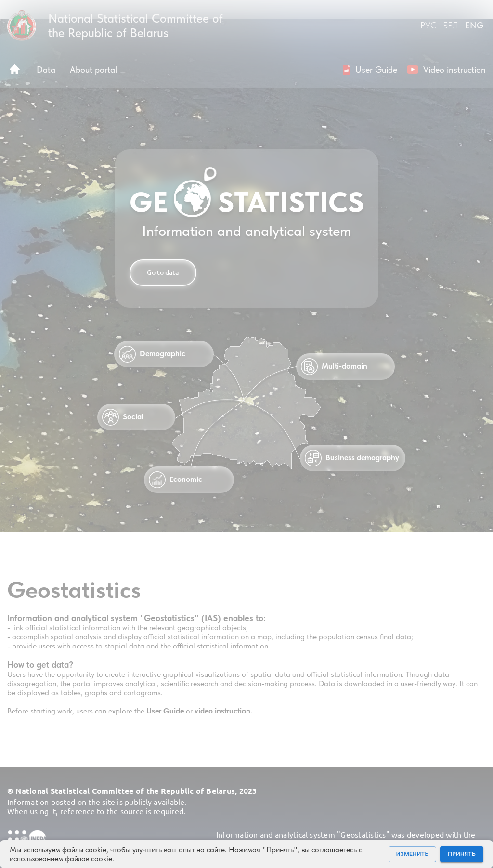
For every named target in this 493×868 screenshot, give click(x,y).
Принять (462, 854)
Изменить (413, 854)
